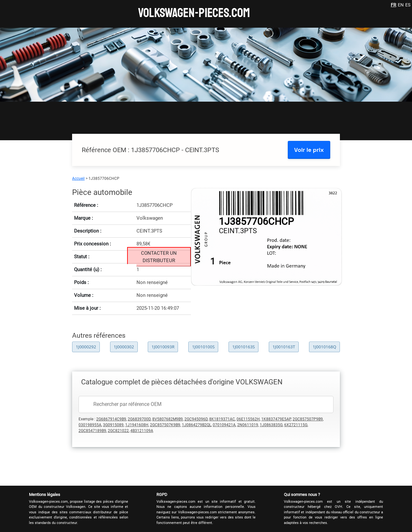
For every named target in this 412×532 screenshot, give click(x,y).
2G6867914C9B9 (111, 419)
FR (393, 5)
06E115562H (248, 419)
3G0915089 (113, 425)
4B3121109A (142, 431)
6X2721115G (296, 425)
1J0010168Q (324, 347)
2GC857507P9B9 (308, 419)
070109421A (224, 425)
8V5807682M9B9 (168, 419)
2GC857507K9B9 (165, 425)
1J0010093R (163, 347)
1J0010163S (244, 347)
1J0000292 (86, 347)
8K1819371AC (222, 419)
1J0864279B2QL (197, 425)
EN (401, 5)
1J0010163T (284, 347)
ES (408, 5)
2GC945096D (196, 419)
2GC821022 (118, 431)
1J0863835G (271, 425)
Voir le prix (309, 150)
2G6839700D (139, 419)
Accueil (78, 179)
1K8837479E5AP (276, 419)
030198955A (90, 425)
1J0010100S (203, 347)
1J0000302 (124, 347)
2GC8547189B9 (92, 431)
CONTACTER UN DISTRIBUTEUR (159, 257)
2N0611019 (248, 425)
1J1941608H (137, 425)
